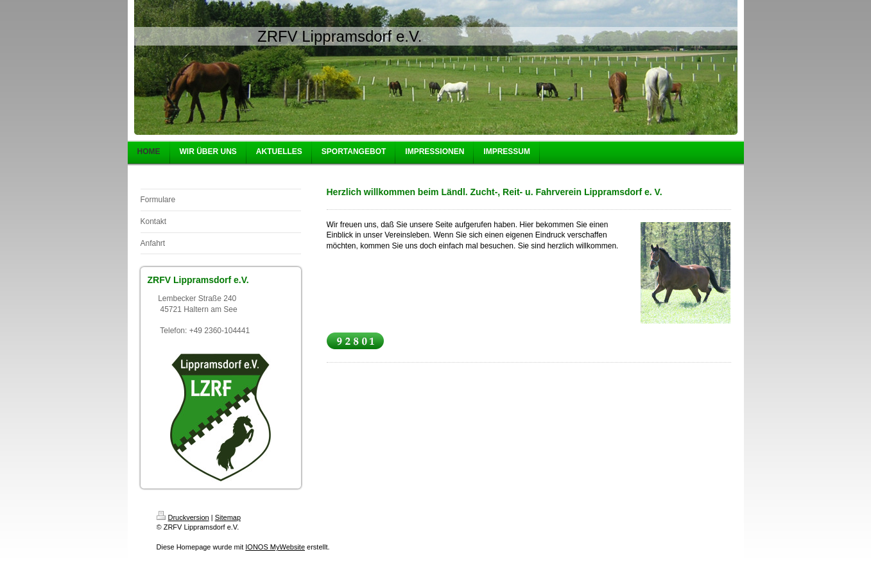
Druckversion (183, 517)
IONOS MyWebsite (275, 547)
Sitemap (228, 517)
